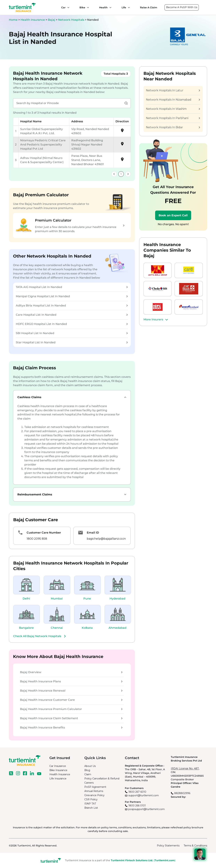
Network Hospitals (71, 20)
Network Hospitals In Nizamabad (173, 100)
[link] (114, 174)
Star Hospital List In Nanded (72, 342)
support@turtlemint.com (144, 795)
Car (63, 7)
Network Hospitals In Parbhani (173, 118)
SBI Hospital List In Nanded (72, 333)
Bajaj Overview (71, 672)
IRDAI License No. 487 (185, 768)
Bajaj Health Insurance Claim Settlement (71, 718)
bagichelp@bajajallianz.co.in (106, 539)
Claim (88, 774)
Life (124, 7)
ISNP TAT (90, 804)
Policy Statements (168, 846)
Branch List (91, 808)
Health (103, 7)
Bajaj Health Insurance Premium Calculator (71, 709)
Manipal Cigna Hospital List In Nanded (72, 296)
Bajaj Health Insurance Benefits (71, 727)
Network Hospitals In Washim (173, 109)
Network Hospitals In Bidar (173, 127)
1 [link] (121, 174)
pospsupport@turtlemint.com (147, 809)
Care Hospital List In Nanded (72, 315)
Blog (87, 770)
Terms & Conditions (195, 846)
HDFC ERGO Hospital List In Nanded (72, 324)
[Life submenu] (128, 7)
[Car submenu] (67, 7)
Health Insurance (33, 20)
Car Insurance (58, 766)
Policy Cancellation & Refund (102, 779)
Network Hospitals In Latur (173, 90)
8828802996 (182, 793)
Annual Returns (94, 791)
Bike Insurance (58, 770)
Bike (82, 7)
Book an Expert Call (173, 215)
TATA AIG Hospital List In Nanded (72, 287)
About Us (90, 766)
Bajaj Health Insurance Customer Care (71, 700)
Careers (89, 783)
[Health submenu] (110, 7)
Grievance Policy (94, 795)
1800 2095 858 (37, 539)
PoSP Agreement (95, 787)
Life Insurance (58, 779)
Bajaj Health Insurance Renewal (71, 691)
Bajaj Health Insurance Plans (71, 681)
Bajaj (52, 20)
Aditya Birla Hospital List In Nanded (72, 305)
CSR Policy (91, 799)
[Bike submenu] (87, 7)
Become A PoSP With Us (182, 7)
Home (13, 20)
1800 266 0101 (137, 806)
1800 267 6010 (137, 792)
